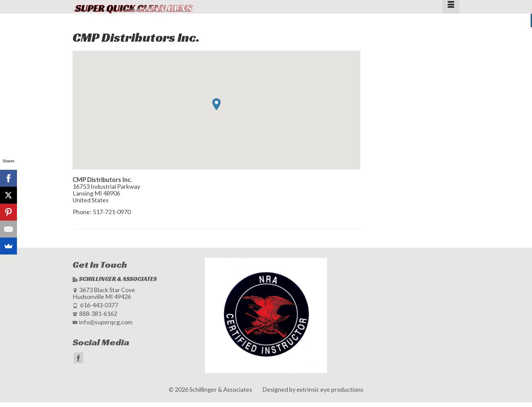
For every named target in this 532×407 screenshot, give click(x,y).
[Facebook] (78, 358)
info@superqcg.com (102, 322)
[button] (216, 104)
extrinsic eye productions (330, 389)
